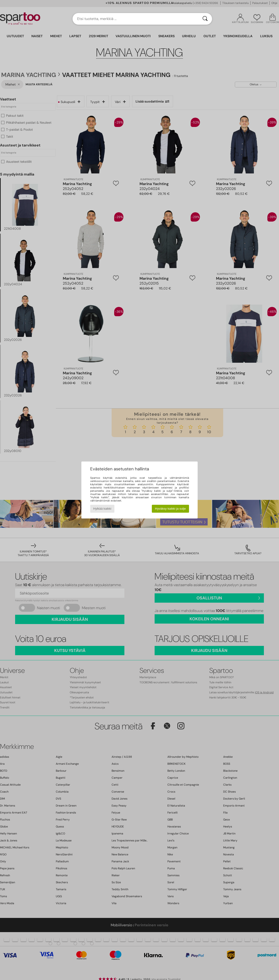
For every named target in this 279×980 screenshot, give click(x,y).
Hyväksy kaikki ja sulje (171, 509)
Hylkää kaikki (102, 509)
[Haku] (205, 19)
